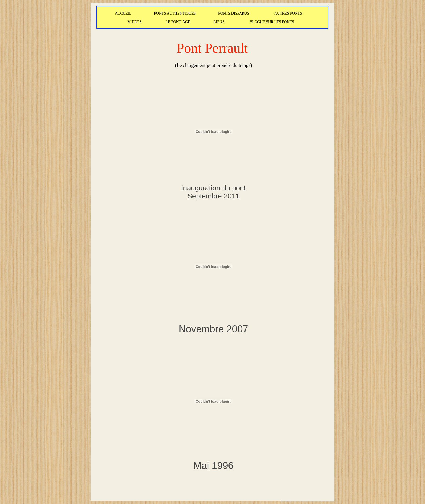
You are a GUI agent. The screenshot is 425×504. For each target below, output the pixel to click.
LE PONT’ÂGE (178, 22)
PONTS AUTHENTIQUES (175, 13)
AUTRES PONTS (288, 13)
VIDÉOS (135, 22)
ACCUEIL (123, 13)
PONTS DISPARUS (234, 13)
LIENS (219, 22)
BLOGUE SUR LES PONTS (272, 22)
